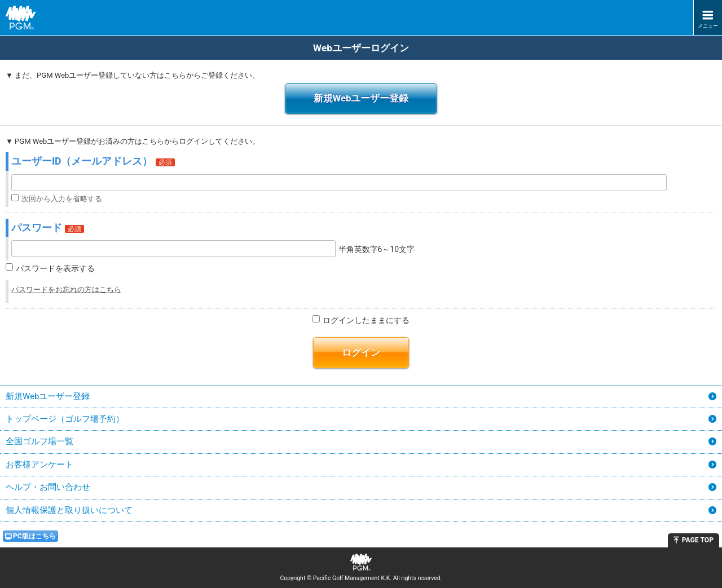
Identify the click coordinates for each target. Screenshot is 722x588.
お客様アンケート (39, 465)
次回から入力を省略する (62, 199)
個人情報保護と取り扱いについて (69, 510)
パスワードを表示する (55, 269)
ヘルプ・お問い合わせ (48, 487)
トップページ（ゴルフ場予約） (65, 419)
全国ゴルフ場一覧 (39, 441)
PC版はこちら (34, 536)
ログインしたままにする (366, 320)
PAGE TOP (698, 540)
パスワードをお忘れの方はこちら (66, 289)
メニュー (708, 26)
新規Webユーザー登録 (361, 98)
